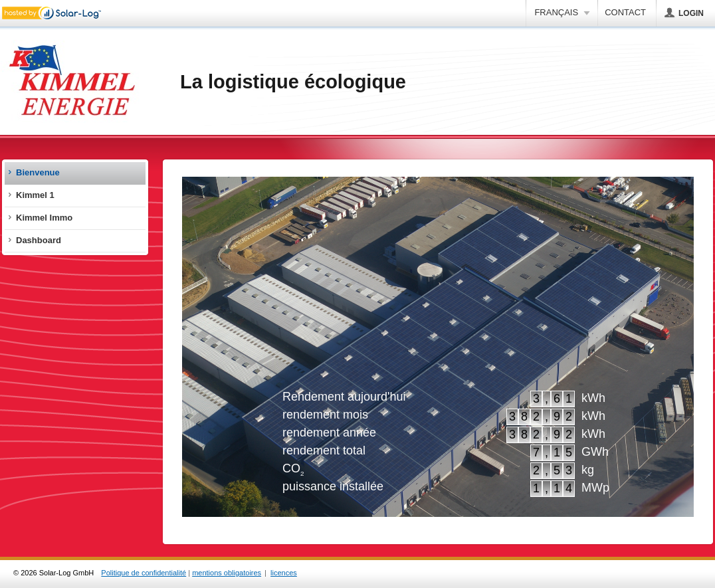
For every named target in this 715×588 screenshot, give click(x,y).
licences (284, 573)
